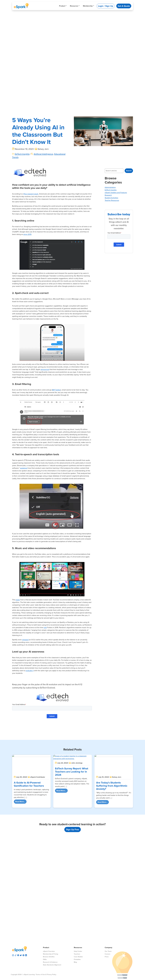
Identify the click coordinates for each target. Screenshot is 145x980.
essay (18, 600)
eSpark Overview (49, 951)
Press (107, 957)
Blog (75, 962)
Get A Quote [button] (124, 6)
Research (108, 195)
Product (62, 6)
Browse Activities (49, 957)
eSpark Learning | (29, 975)
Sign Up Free (73, 829)
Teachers (77, 954)
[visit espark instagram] (13, 955)
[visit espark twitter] (21, 955)
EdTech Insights (22, 154)
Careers (107, 954)
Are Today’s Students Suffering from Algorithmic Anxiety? (112, 786)
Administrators (110, 187)
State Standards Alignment (52, 965)
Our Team (108, 951)
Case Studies (78, 957)
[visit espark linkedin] (26, 955)
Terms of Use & (41, 975)
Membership (88, 6)
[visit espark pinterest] (23, 955)
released (25, 640)
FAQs (45, 959)
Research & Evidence (50, 962)
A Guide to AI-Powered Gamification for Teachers (29, 784)
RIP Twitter (56, 390)
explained (24, 468)
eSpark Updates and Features (116, 193)
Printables (77, 959)
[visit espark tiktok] (16, 955)
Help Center (78, 951)
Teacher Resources (112, 200)
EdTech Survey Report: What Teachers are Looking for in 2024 (72, 772)
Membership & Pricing (51, 954)
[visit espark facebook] (18, 955)
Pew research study (31, 194)
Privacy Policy (51, 975)
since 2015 (27, 234)
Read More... (21, 801)
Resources (74, 6)
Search (129, 171)
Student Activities (111, 198)
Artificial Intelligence (43, 154)
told (45, 627)
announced (45, 369)
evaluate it (30, 671)
